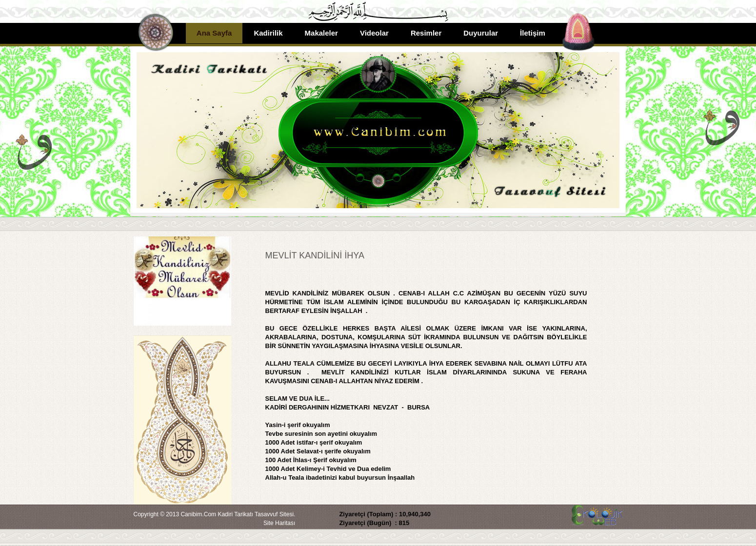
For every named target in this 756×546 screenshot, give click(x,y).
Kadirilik (268, 33)
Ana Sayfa (214, 33)
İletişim (533, 33)
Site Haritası (279, 523)
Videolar (374, 33)
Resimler (426, 33)
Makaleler (321, 33)
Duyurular (481, 33)
